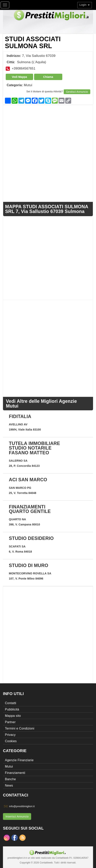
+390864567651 (24, 68)
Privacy (10, 735)
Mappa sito (13, 716)
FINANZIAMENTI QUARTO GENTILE (30, 509)
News (9, 785)
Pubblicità (12, 709)
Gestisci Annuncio (77, 92)
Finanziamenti (15, 773)
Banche (10, 779)
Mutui (28, 85)
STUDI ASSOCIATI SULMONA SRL (33, 43)
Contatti (11, 703)
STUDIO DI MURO (29, 565)
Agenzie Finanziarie (19, 760)
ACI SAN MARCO (28, 480)
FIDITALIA (20, 416)
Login (85, 5)
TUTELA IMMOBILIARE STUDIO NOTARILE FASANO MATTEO (34, 448)
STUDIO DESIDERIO (31, 538)
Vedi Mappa (19, 77)
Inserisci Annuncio (17, 816)
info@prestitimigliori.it (22, 806)
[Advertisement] (48, 153)
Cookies (11, 741)
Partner (10, 722)
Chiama (48, 77)
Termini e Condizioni (20, 728)
